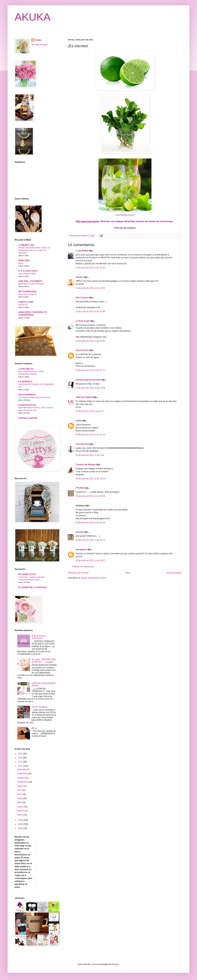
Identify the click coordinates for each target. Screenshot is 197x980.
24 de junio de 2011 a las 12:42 (90, 268)
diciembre (22, 770)
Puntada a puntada (28, 418)
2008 (21, 828)
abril (19, 802)
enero (20, 815)
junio (20, 794)
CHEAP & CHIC (26, 302)
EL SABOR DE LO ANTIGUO (32, 587)
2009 (21, 824)
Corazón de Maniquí (86, 465)
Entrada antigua (174, 573)
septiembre (23, 782)
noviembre (22, 774)
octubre (21, 778)
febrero (21, 811)
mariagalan (81, 549)
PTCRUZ (80, 488)
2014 (21, 754)
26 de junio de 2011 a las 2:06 (90, 455)
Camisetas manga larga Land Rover (34, 397)
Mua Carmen (82, 298)
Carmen (80, 532)
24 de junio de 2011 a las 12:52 (90, 288)
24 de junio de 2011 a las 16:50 (90, 341)
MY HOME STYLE (27, 574)
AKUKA (33, 17)
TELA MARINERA (27, 395)
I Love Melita (82, 251)
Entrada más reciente (79, 573)
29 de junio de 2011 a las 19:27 (90, 560)
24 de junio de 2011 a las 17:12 (90, 370)
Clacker (79, 277)
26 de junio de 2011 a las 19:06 (90, 496)
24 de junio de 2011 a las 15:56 (90, 312)
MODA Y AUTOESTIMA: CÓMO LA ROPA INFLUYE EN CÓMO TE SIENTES (34, 250)
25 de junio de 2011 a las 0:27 (90, 411)
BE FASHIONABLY (28, 292)
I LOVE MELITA (26, 369)
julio (19, 790)
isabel (79, 421)
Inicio (128, 573)
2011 (21, 766)
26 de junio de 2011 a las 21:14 (90, 540)
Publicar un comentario (83, 567)
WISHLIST (23, 305)
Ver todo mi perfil (39, 45)
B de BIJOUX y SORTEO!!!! (39, 637)
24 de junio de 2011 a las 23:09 (90, 388)
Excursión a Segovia (28, 294)
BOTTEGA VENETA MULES (31, 284)
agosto (21, 786)
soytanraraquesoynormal (88, 380)
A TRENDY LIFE (26, 245)
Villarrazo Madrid (84, 397)
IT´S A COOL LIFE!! (28, 271)
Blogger (115, 964)
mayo (20, 798)
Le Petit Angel (83, 321)
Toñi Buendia (82, 444)
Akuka (38, 40)
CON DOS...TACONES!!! (30, 281)
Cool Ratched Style (27, 274)
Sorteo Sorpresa (39, 707)
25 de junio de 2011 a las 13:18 (90, 435)
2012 (21, 762)
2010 (21, 820)
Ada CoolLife (82, 350)
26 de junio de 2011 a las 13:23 (90, 479)
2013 (21, 758)
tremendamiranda (27, 405)
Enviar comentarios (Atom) (94, 578)
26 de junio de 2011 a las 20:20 (90, 523)
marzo (20, 807)
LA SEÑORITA (25, 382)
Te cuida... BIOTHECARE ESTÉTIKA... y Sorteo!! (44, 661)
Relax (35, 728)
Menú (21, 263)
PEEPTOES (24, 261)
